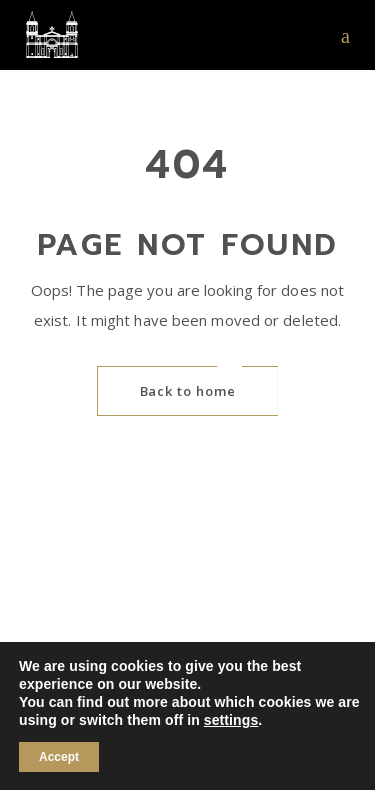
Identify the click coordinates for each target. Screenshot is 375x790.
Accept (59, 757)
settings (231, 720)
